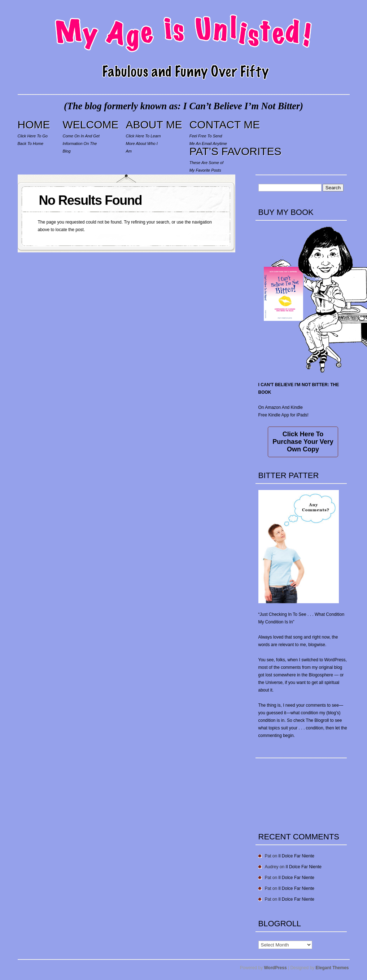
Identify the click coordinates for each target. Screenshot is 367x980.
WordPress (276, 968)
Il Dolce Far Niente (296, 856)
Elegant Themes (332, 968)
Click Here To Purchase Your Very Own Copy (303, 442)
